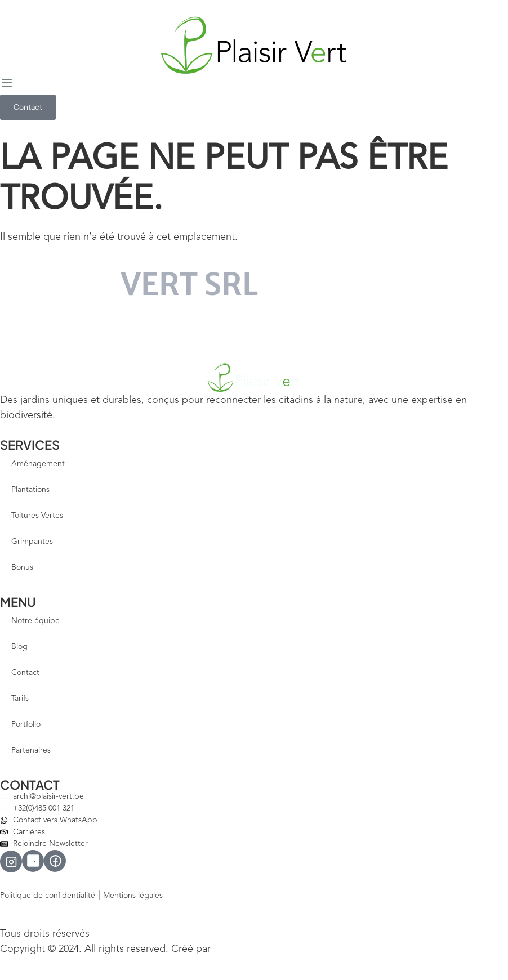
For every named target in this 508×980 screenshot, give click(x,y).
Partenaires (31, 750)
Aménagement (38, 464)
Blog (19, 647)
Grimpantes (32, 542)
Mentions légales (133, 896)
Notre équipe (35, 621)
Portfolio (26, 724)
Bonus (22, 567)
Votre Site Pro (238, 950)
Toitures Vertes (37, 516)
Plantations (30, 490)
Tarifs (20, 699)
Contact (25, 673)
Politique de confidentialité (48, 896)
